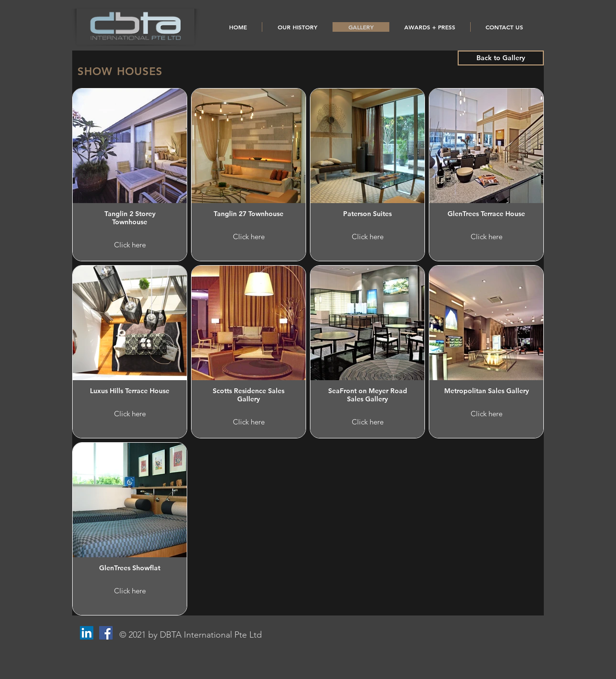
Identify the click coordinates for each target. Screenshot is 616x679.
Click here (130, 245)
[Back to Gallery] (501, 58)
